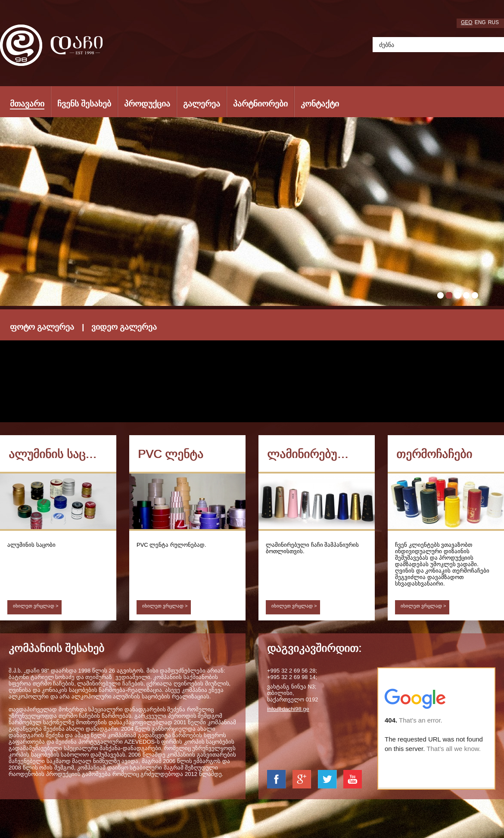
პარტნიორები (260, 104)
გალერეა (202, 104)
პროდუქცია (147, 104)
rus (493, 22)
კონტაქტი (320, 104)
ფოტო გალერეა (42, 327)
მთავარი (27, 104)
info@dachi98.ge (288, 709)
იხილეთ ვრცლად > (36, 606)
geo (467, 22)
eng (480, 22)
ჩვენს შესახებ (84, 104)
